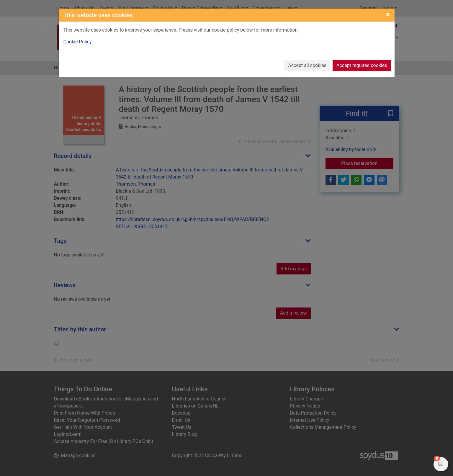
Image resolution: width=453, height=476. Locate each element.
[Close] (388, 14)
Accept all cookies (307, 65)
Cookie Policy (78, 42)
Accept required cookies (362, 65)
